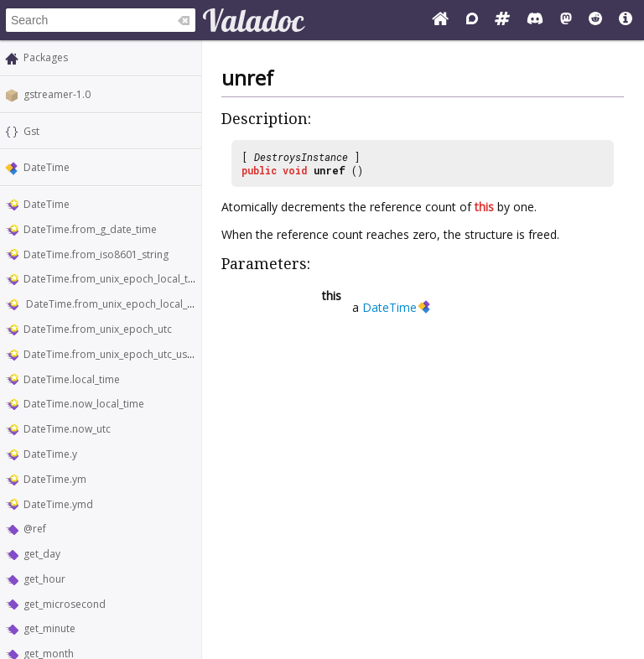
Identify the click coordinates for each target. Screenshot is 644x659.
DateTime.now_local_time (84, 404)
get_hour (44, 579)
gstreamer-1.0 (57, 94)
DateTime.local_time (72, 379)
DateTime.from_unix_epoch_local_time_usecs (131, 304)
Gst (31, 131)
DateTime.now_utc (67, 429)
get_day (42, 554)
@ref (35, 529)
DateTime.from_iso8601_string (96, 254)
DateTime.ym (55, 479)
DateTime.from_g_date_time (90, 229)
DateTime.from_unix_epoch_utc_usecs (113, 354)
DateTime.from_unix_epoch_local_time (114, 279)
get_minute (49, 628)
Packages (46, 57)
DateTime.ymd (58, 504)
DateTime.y (50, 454)
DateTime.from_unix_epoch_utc (98, 329)
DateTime (47, 167)
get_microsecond (65, 604)
